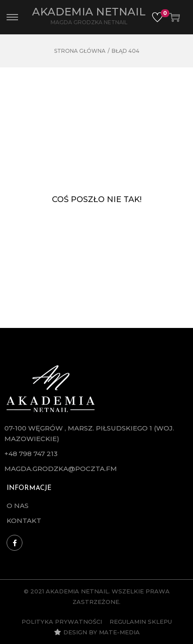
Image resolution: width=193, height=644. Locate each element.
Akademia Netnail (89, 12)
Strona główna (80, 51)
